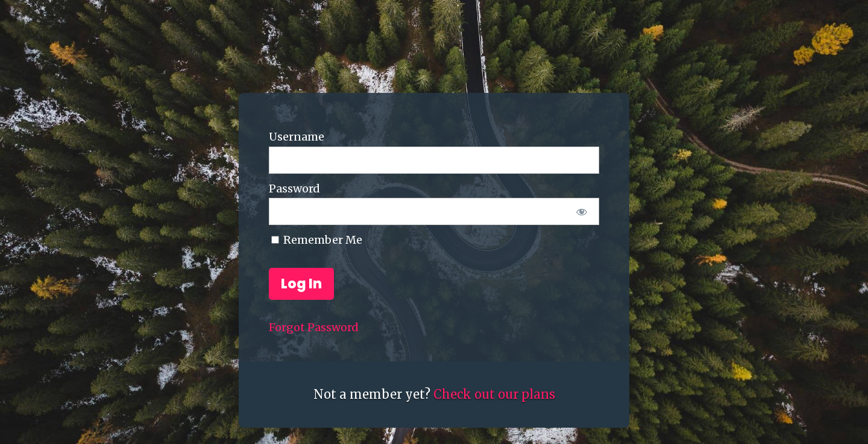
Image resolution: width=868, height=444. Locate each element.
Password (294, 189)
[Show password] (582, 211)
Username (297, 137)
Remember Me (317, 240)
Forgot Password (314, 327)
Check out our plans (494, 394)
